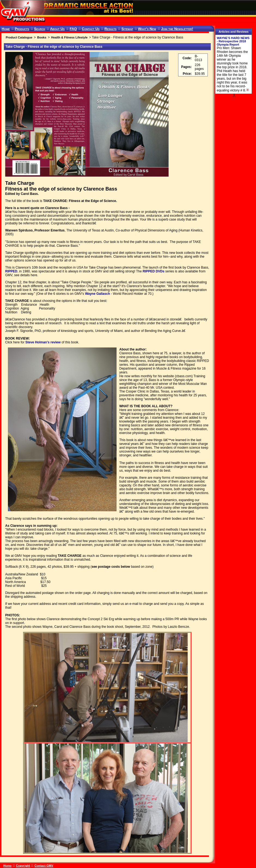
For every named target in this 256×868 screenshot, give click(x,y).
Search (40, 29)
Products (22, 29)
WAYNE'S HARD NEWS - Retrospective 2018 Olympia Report (233, 41)
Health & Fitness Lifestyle (69, 37)
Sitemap (127, 29)
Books (42, 37)
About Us (57, 29)
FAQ (73, 29)
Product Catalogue (19, 37)
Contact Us (91, 29)
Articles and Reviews (234, 32)
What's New (147, 29)
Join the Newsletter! (177, 29)
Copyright (23, 866)
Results (111, 29)
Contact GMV (44, 866)
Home (6, 29)
